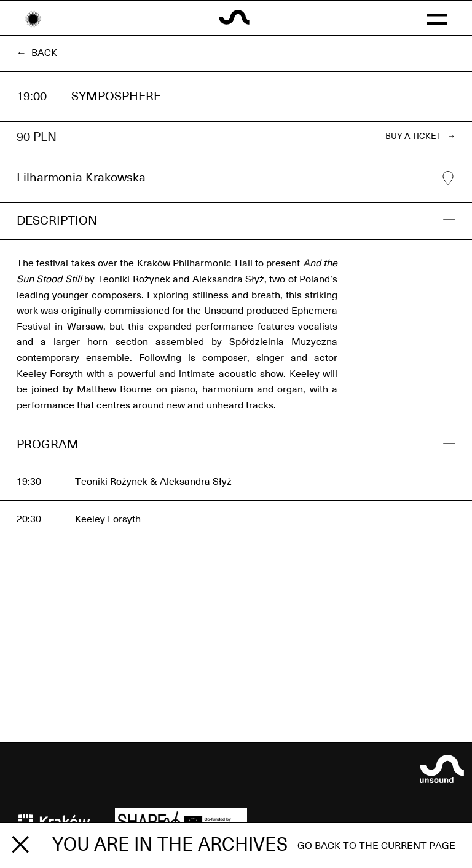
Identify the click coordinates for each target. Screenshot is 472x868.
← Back (37, 53)
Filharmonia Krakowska (236, 178)
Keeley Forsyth (108, 519)
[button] (437, 18)
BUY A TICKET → (420, 137)
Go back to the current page (376, 846)
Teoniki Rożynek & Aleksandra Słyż (153, 482)
